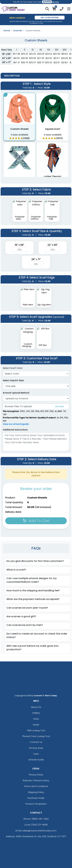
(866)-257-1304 (40, 819)
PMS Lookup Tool (36, 730)
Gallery (36, 713)
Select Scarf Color (13, 368)
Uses (36, 754)
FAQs (36, 719)
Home (7, 31)
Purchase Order (36, 798)
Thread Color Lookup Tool (36, 736)
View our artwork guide (16, 424)
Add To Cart (36, 521)
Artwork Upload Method (16, 393)
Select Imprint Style (13, 380)
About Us (36, 707)
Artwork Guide (36, 760)
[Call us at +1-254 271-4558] (62, 9)
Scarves (18, 31)
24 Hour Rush (36, 748)
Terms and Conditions (36, 786)
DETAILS (56, 2)
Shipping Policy (36, 792)
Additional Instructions (15, 430)
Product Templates (36, 804)
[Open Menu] (68, 9)
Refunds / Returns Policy (36, 780)
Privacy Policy (36, 775)
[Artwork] (36, 398)
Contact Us (36, 742)
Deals (36, 725)
